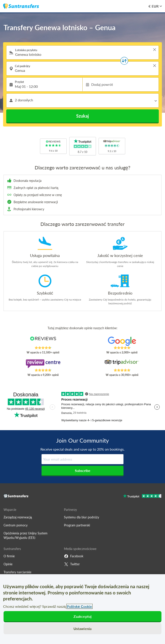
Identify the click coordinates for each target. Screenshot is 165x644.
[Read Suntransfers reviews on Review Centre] (43, 364)
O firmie (9, 556)
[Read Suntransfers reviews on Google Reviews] (122, 341)
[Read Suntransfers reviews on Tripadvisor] (122, 364)
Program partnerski (77, 525)
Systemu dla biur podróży (82, 517)
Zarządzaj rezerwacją (18, 517)
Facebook (74, 556)
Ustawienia (83, 629)
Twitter (72, 564)
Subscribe (83, 470)
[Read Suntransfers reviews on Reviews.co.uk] (43, 341)
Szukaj (82, 116)
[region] (82, 609)
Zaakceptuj (83, 616)
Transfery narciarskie (17, 572)
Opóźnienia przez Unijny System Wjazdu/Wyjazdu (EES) (26, 535)
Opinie (8, 564)
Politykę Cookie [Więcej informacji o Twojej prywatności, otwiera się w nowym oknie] (80, 606)
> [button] (155, 50)
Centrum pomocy (16, 525)
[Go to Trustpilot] (142, 497)
